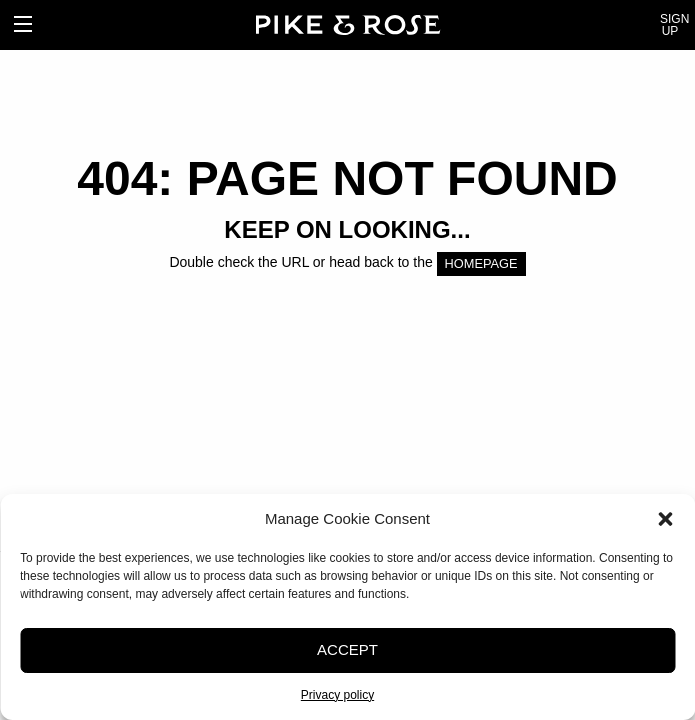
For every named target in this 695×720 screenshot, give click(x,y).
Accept (347, 649)
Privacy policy (337, 695)
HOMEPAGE (481, 263)
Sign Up (670, 25)
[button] (665, 519)
